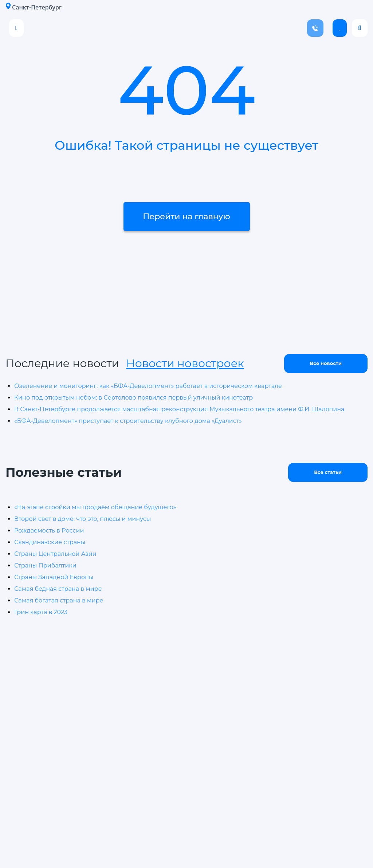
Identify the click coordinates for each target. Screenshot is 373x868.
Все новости (326, 363)
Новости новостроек (185, 363)
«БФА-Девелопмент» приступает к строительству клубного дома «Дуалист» (128, 421)
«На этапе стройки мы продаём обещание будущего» (95, 507)
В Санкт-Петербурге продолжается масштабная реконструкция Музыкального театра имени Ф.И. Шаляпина (179, 409)
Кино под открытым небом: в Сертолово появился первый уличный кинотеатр (134, 398)
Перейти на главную (186, 217)
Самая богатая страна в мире (59, 600)
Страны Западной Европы (54, 577)
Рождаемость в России (49, 531)
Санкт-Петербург (34, 7)
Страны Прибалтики (45, 565)
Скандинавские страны (50, 542)
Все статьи (328, 472)
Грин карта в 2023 (41, 612)
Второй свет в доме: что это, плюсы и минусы (83, 519)
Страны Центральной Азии (55, 554)
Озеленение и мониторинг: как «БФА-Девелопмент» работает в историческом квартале (148, 386)
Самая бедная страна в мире (58, 589)
